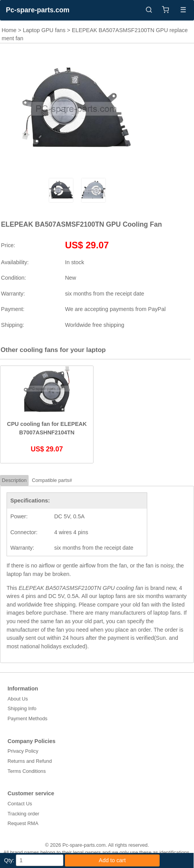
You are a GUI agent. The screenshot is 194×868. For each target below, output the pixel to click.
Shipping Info (22, 708)
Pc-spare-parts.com (37, 10)
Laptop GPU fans (44, 30)
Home (9, 30)
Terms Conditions (27, 771)
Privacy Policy (23, 751)
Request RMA (23, 823)
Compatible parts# (52, 480)
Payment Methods (28, 718)
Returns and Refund (30, 761)
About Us (18, 699)
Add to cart (112, 860)
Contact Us (20, 804)
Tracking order (24, 814)
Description (14, 480)
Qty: (9, 860)
